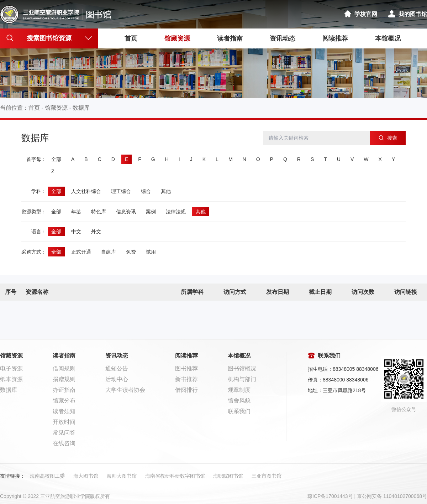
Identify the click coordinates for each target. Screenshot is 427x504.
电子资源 (11, 368)
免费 (131, 252)
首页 (131, 38)
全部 (56, 159)
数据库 (81, 108)
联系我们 (239, 411)
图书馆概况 (242, 368)
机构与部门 (242, 379)
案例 (151, 212)
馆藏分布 (64, 401)
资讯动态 (283, 38)
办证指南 (64, 390)
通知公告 (117, 368)
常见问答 (64, 433)
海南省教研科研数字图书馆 (175, 476)
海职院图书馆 (228, 476)
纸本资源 (11, 379)
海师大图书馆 (122, 476)
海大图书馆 (86, 476)
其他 (166, 191)
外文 (96, 232)
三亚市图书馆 (267, 476)
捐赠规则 (64, 379)
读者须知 (64, 411)
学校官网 (360, 14)
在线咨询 (64, 443)
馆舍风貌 (239, 401)
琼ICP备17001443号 (330, 496)
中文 (76, 232)
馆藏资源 (177, 38)
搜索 (388, 138)
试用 (151, 252)
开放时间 (64, 422)
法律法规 (176, 212)
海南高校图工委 (47, 476)
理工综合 (121, 191)
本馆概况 (388, 38)
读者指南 (230, 38)
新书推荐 (186, 379)
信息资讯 (126, 212)
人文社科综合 (86, 191)
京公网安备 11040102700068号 (392, 496)
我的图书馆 (407, 14)
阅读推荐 (335, 38)
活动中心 (117, 379)
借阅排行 (186, 390)
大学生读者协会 (125, 390)
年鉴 (76, 212)
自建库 (109, 252)
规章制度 (239, 390)
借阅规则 (64, 368)
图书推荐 (186, 368)
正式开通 (81, 252)
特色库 (99, 212)
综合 (146, 191)
